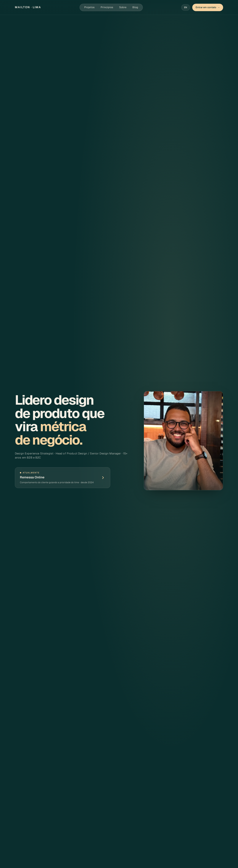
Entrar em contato (208, 7)
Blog (135, 7)
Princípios (107, 7)
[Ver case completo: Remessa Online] (63, 478)
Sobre (123, 7)
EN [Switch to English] (186, 7)
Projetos (89, 7)
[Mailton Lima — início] (28, 7)
